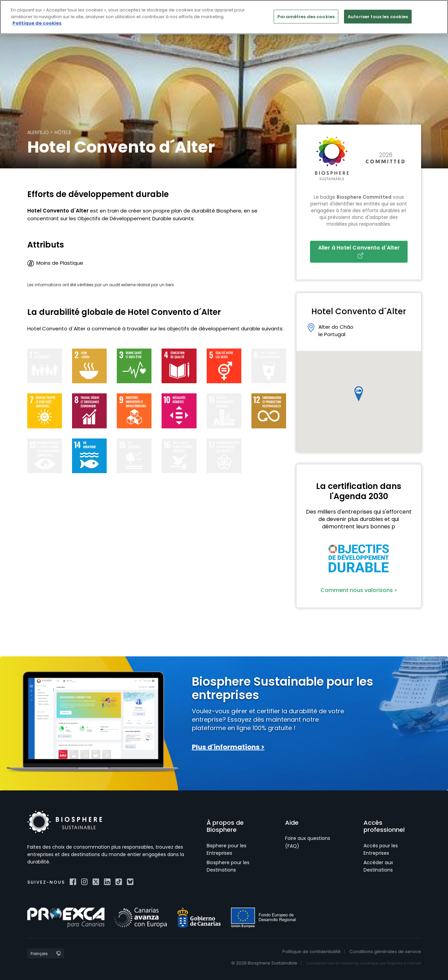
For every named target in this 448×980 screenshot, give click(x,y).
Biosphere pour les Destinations (228, 866)
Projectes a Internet (404, 963)
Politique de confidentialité (312, 952)
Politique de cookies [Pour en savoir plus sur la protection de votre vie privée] (37, 23)
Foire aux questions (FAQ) (308, 842)
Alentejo (38, 132)
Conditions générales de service (385, 952)
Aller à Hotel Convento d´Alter (360, 251)
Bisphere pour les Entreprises (227, 849)
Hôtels (63, 132)
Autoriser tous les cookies (378, 16)
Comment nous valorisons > (359, 590)
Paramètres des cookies (306, 16)
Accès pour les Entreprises (381, 849)
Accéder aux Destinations (378, 866)
